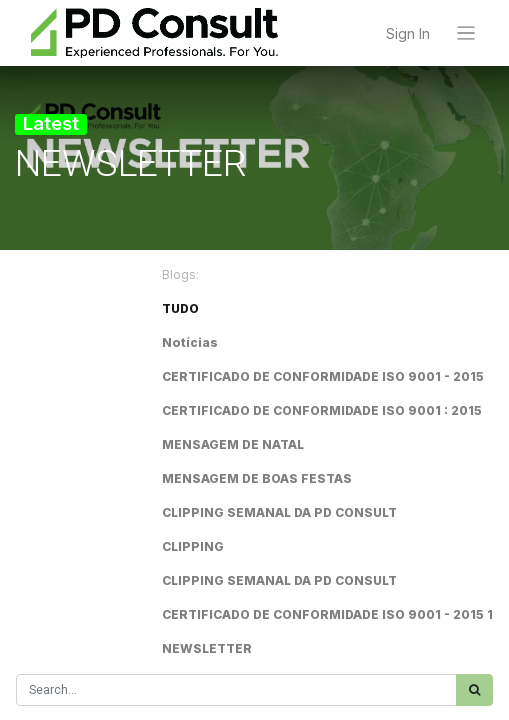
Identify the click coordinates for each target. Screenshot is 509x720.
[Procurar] (474, 690)
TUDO (180, 308)
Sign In (408, 33)
